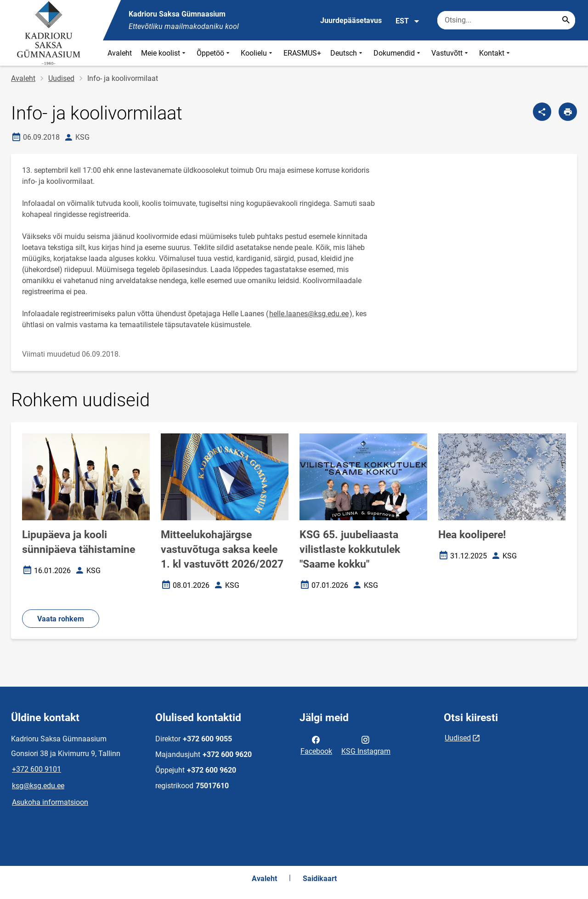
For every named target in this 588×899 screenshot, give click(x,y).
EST (408, 21)
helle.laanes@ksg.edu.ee (309, 314)
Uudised (61, 78)
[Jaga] (542, 112)
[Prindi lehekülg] (568, 112)
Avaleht (120, 53)
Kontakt (495, 53)
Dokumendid (398, 53)
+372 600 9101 (37, 769)
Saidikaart (320, 879)
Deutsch (347, 53)
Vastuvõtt (451, 53)
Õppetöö (214, 53)
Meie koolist (164, 53)
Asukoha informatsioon (50, 802)
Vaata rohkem (61, 619)
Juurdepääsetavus (351, 20)
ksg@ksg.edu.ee (38, 786)
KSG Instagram (366, 745)
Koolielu (257, 53)
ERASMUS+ (302, 53)
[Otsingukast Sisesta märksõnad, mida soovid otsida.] (506, 20)
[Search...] (566, 20)
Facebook (316, 745)
